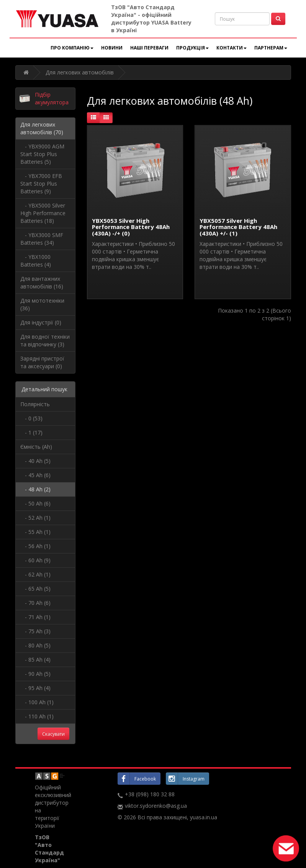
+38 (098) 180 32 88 (150, 794)
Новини (112, 48)
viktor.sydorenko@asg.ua (156, 806)
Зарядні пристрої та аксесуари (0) (42, 362)
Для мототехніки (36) (42, 304)
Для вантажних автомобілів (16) (42, 282)
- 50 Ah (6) (35, 503)
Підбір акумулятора (52, 98)
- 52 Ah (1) (35, 518)
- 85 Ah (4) (35, 660)
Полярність (35, 404)
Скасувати (53, 734)
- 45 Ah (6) (35, 475)
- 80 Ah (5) (35, 645)
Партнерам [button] (271, 48)
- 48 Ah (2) (35, 489)
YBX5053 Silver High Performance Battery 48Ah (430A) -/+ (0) (131, 227)
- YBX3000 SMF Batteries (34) (42, 239)
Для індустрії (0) (41, 322)
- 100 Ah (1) (37, 702)
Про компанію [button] (72, 48)
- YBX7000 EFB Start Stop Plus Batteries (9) (41, 184)
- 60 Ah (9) (35, 560)
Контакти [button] (232, 48)
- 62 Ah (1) (35, 574)
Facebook (137, 779)
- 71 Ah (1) (35, 617)
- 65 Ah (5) (35, 589)
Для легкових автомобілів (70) (42, 128)
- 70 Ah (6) (35, 603)
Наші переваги (149, 48)
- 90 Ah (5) (35, 674)
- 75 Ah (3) (35, 631)
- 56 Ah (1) (35, 546)
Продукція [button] (192, 48)
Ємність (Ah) (36, 447)
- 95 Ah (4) (35, 688)
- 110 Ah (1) (37, 716)
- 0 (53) (31, 418)
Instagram (185, 779)
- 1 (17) (31, 432)
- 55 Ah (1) (35, 532)
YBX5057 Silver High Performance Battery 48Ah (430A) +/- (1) (238, 227)
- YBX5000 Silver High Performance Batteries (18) (43, 213)
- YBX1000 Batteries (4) (36, 261)
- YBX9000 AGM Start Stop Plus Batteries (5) (42, 154)
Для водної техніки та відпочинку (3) (45, 340)
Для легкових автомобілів (80, 72)
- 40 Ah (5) (35, 461)
